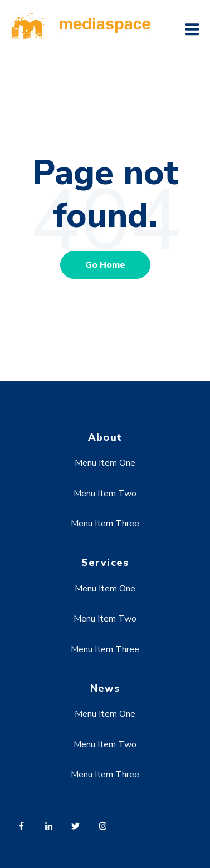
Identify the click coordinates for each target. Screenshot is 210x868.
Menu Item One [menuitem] (105, 463)
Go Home (105, 265)
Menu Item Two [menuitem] (105, 494)
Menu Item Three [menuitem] (105, 524)
